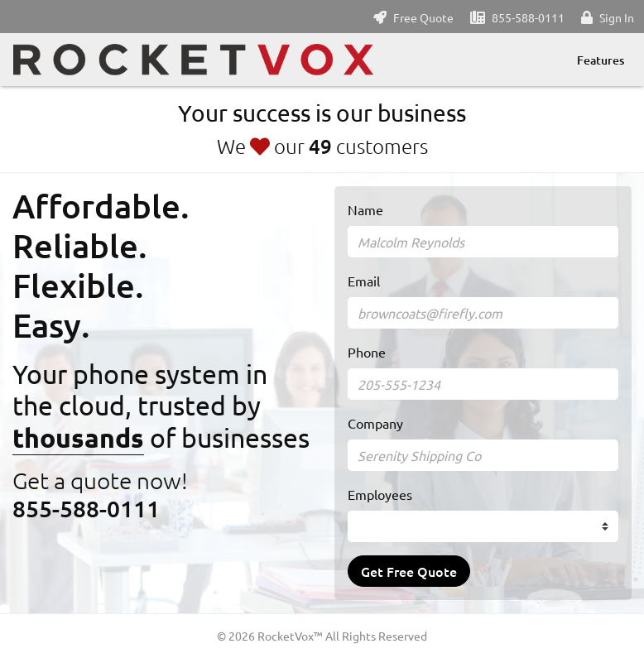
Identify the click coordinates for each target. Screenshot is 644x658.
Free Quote (423, 17)
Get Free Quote (409, 571)
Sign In (617, 17)
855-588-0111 (528, 17)
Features (601, 60)
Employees (380, 494)
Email (364, 281)
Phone (367, 352)
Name (365, 209)
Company (375, 423)
